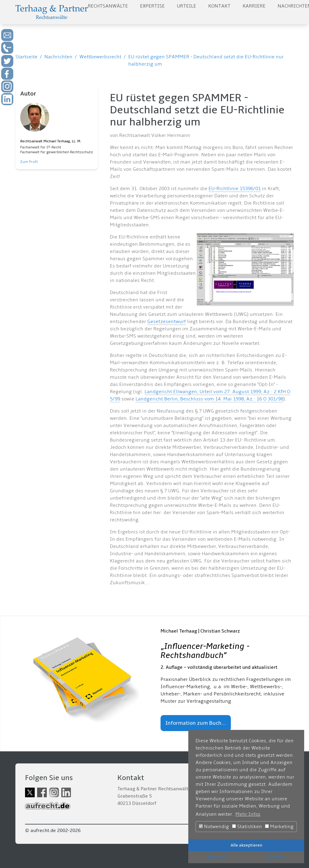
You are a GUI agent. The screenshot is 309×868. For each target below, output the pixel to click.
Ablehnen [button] (275, 857)
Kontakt (219, 6)
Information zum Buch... (196, 723)
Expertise (152, 6)
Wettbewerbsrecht (100, 57)
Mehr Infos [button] (248, 814)
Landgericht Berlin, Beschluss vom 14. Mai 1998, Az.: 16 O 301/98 (209, 399)
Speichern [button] (217, 857)
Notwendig (214, 827)
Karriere (254, 6)
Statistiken (247, 827)
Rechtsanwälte (108, 6)
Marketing (279, 827)
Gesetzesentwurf (167, 322)
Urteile (186, 6)
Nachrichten (58, 57)
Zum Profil (29, 162)
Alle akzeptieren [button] (246, 845)
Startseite (26, 57)
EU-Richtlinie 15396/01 (235, 189)
